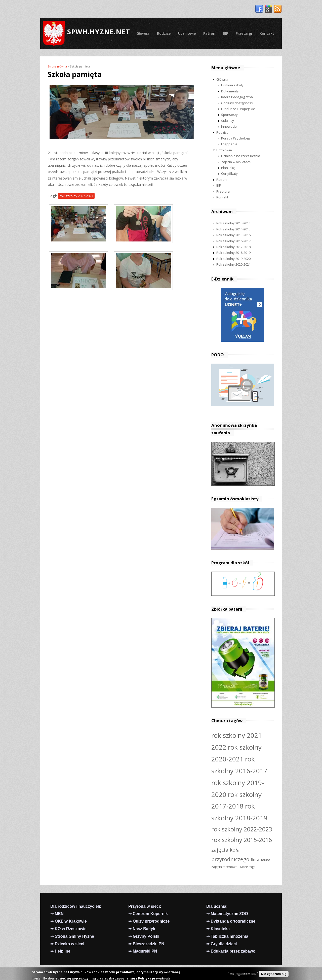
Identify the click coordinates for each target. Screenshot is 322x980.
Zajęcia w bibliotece (236, 162)
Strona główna (57, 66)
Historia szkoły (232, 85)
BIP (226, 33)
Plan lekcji (229, 168)
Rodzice (164, 33)
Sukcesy (228, 121)
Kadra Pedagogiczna (237, 97)
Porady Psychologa (236, 138)
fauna (266, 860)
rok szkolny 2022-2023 (76, 196)
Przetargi (244, 33)
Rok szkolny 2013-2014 (233, 223)
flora (255, 860)
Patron (209, 33)
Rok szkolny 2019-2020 (233, 259)
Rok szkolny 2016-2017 (233, 241)
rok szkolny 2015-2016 (242, 840)
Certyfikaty (229, 173)
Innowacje (229, 126)
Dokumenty (230, 91)
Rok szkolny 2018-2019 (233, 253)
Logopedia (229, 144)
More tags (248, 867)
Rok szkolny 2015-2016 (233, 235)
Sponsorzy (229, 115)
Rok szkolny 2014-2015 (233, 229)
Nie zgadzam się (274, 975)
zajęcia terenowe (224, 867)
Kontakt (267, 33)
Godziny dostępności (237, 103)
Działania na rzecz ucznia (241, 156)
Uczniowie (187, 33)
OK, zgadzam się (243, 975)
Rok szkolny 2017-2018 (233, 247)
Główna (143, 33)
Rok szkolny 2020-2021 (233, 264)
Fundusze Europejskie (238, 109)
